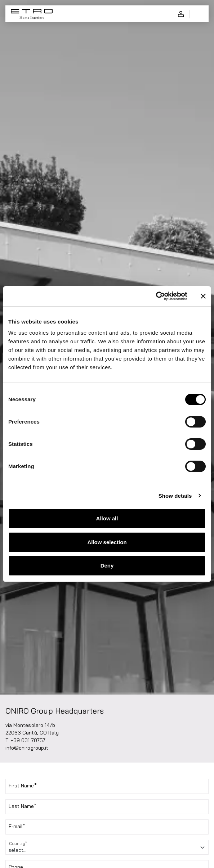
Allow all (107, 518)
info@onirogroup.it (27, 748)
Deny (107, 566)
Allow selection (107, 542)
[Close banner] (203, 296)
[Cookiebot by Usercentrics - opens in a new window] (156, 296)
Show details (175, 496)
